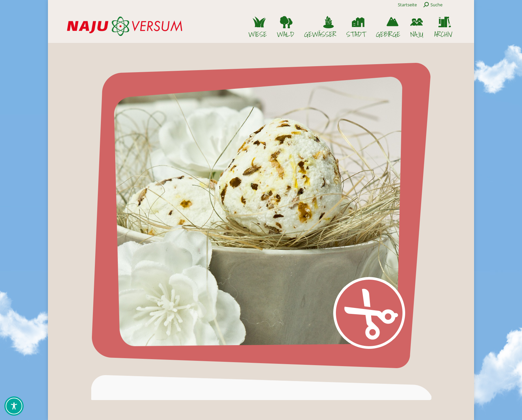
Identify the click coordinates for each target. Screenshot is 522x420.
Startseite (407, 5)
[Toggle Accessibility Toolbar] (14, 406)
